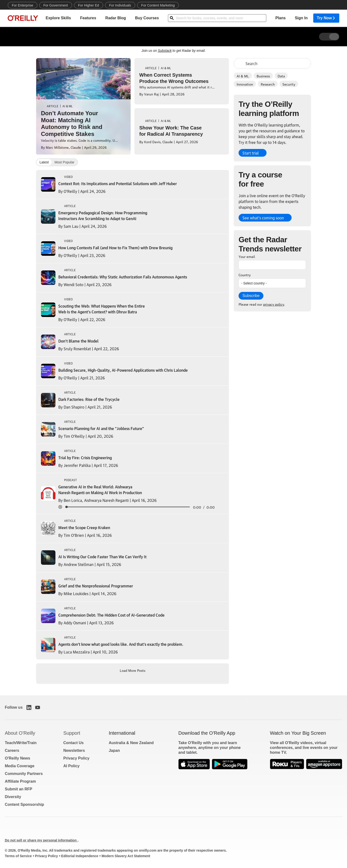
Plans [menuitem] (281, 18)
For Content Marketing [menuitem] (158, 5)
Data (281, 76)
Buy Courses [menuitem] (147, 18)
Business (263, 76)
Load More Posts (133, 670)
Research (268, 84)
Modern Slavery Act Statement (126, 856)
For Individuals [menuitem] (120, 5)
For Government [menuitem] (56, 5)
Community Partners (24, 774)
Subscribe (251, 296)
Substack (165, 51)
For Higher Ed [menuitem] (89, 5)
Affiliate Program (20, 781)
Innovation (245, 84)
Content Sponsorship (24, 804)
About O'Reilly (20, 733)
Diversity (13, 797)
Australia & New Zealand (131, 743)
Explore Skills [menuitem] (58, 18)
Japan (114, 750)
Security (289, 84)
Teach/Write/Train (21, 743)
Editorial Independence (80, 856)
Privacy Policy (77, 758)
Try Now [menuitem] (326, 18)
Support (72, 733)
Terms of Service (18, 856)
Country (245, 275)
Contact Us (73, 743)
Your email (247, 256)
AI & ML (243, 76)
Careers (12, 750)
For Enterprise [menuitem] (23, 5)
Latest (44, 162)
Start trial (251, 153)
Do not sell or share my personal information (41, 840)
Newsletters (74, 750)
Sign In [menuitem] (301, 18)
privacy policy (274, 304)
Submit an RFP (19, 789)
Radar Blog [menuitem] (116, 18)
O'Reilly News (17, 758)
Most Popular (64, 162)
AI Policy (72, 766)
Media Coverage (20, 766)
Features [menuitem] (88, 18)
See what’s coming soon (263, 218)
